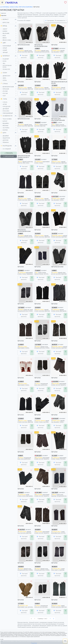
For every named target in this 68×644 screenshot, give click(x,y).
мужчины (6, 7)
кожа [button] (5, 61)
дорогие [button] (6, 140)
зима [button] (4, 78)
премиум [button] (6, 142)
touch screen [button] (7, 119)
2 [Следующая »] (54, 619)
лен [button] (4, 63)
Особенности (7, 116)
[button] (1, 23)
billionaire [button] (6, 33)
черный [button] (5, 52)
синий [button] (5, 50)
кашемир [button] (6, 59)
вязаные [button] (5, 126)
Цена (3, 133)
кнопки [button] (5, 130)
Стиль (4, 99)
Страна (4, 84)
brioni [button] (5, 38)
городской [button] (6, 107)
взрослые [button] (6, 23)
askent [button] (5, 29)
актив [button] (5, 104)
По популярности (55, 21)
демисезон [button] (6, 76)
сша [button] (4, 96)
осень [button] (5, 80)
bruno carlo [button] (7, 40)
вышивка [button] (6, 123)
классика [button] (6, 111)
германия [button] (6, 89)
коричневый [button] (7, 46)
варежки (3, 13)
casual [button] (5, 102)
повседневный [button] (8, 113)
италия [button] (5, 91)
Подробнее (34, 643)
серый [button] (5, 48)
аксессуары (14, 7)
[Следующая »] (50, 619)
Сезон (4, 73)
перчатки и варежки (26, 7)
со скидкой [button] (7, 149)
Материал (5, 56)
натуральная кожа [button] (7, 66)
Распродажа (6, 146)
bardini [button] (5, 31)
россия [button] (5, 93)
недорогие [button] (6, 138)
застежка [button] (6, 128)
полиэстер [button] (6, 69)
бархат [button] (5, 121)
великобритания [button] (8, 87)
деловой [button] (6, 109)
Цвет (3, 43)
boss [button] (4, 36)
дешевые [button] (6, 136)
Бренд (4, 26)
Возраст (5, 19)
